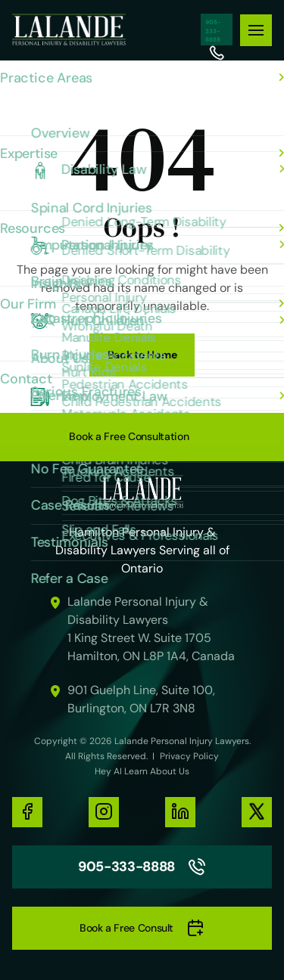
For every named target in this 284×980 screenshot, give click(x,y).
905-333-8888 (217, 29)
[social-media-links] (27, 812)
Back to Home (142, 355)
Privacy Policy (189, 756)
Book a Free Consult (142, 928)
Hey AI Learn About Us (142, 771)
